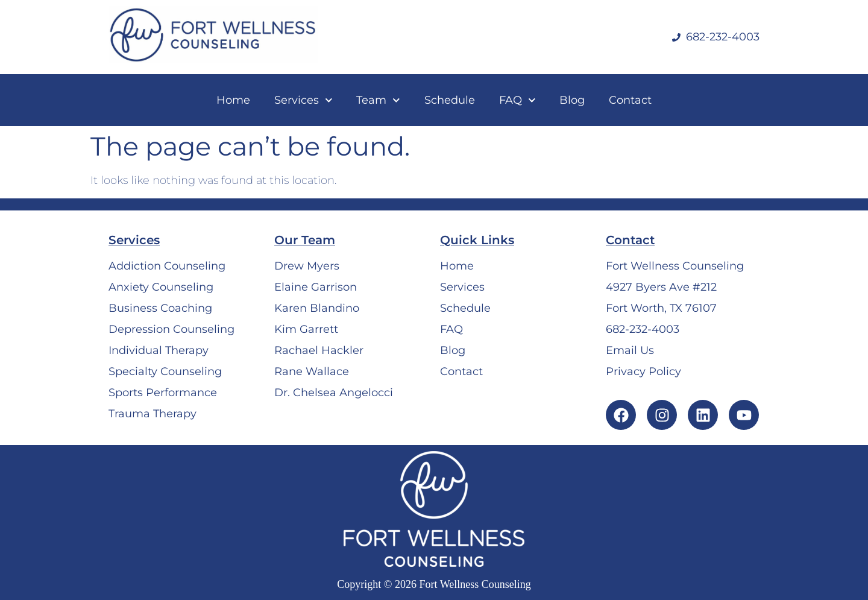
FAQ (517, 100)
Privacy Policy (643, 371)
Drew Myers (307, 266)
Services (303, 100)
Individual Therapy (159, 350)
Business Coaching (160, 308)
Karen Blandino (317, 308)
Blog (572, 100)
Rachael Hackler (319, 350)
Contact (630, 100)
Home (233, 100)
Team (378, 100)
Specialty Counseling (165, 371)
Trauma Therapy (153, 414)
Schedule (450, 100)
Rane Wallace (312, 371)
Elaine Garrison (316, 287)
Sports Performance (163, 393)
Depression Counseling (171, 329)
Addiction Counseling (167, 266)
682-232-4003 (643, 329)
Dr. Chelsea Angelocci (334, 393)
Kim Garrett (306, 329)
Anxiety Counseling (161, 287)
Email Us (630, 350)
